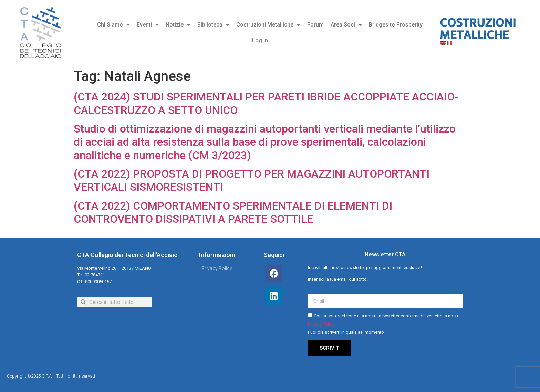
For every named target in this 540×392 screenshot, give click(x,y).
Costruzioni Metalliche (268, 25)
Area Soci (346, 25)
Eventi (148, 25)
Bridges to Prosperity (396, 25)
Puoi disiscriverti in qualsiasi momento (346, 333)
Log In (260, 40)
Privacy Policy (321, 324)
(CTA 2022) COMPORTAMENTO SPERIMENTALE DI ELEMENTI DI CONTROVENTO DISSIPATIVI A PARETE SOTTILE (233, 212)
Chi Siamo (113, 25)
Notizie (178, 25)
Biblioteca (213, 25)
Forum (315, 25)
